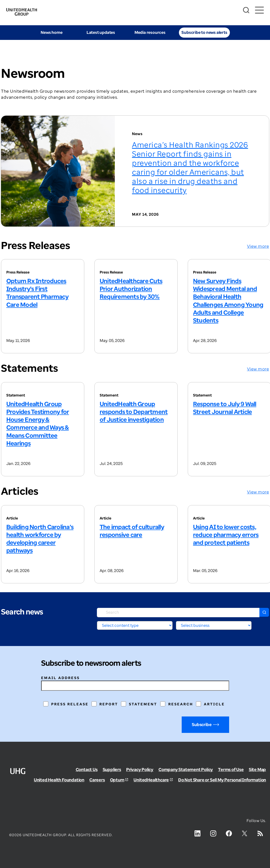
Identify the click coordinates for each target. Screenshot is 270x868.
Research (181, 704)
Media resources (150, 32)
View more (258, 246)
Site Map (257, 769)
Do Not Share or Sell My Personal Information (222, 780)
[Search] (246, 10)
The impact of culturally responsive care (132, 531)
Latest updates (101, 32)
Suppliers (112, 769)
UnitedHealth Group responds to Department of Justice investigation (134, 412)
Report (109, 704)
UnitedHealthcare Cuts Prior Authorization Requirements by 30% (131, 289)
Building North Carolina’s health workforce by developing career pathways (40, 539)
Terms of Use (231, 769)
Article (214, 704)
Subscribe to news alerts (204, 32)
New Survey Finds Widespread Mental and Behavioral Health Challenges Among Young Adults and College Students (228, 300)
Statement (143, 704)
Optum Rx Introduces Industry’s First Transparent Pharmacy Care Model (37, 293)
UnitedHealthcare (151, 780)
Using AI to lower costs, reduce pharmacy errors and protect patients (226, 535)
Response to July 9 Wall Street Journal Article (225, 408)
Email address (60, 678)
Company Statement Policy (186, 769)
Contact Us (87, 769)
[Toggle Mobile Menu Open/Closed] (259, 10)
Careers (97, 780)
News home (51, 32)
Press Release (70, 704)
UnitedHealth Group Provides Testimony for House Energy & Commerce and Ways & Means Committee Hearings (38, 423)
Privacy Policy (140, 769)
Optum (117, 780)
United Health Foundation (59, 780)
